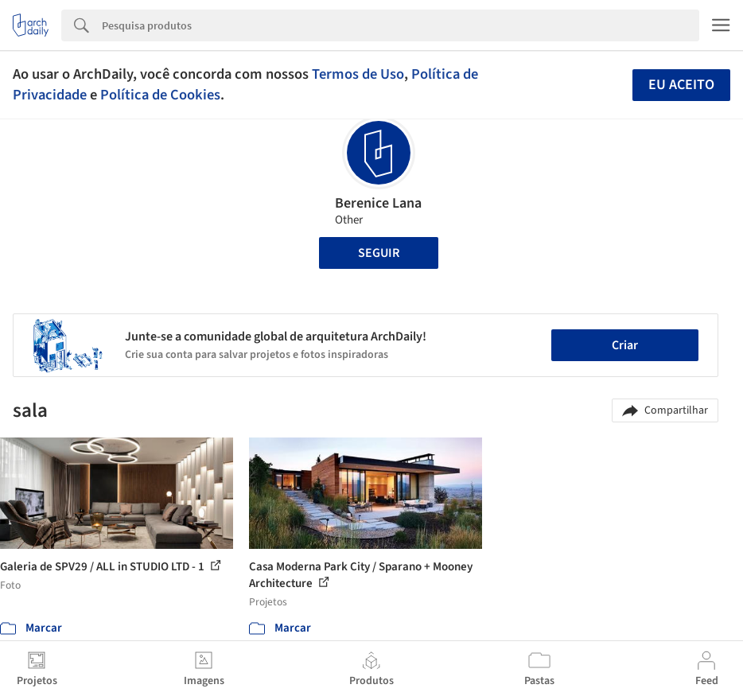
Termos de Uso (358, 74)
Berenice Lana (378, 203)
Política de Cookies (160, 95)
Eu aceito (681, 85)
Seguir (379, 253)
